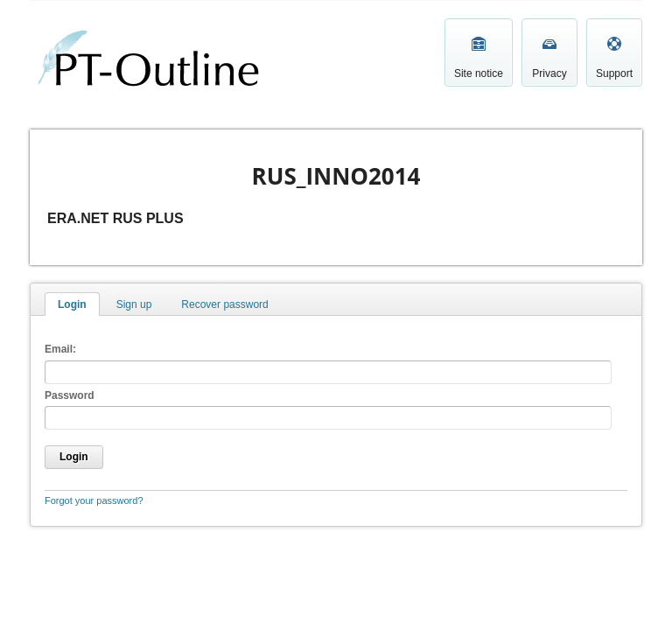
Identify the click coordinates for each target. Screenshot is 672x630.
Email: (60, 349)
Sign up (134, 304)
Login (72, 304)
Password (70, 395)
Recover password (224, 304)
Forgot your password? (94, 500)
